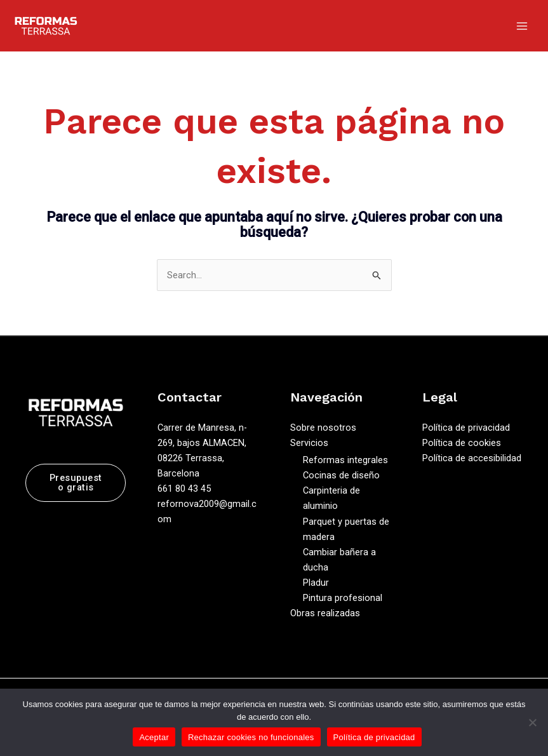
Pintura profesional (343, 598)
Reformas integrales (345, 460)
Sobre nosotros (323, 428)
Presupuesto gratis (76, 483)
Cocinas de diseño (341, 475)
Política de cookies (462, 443)
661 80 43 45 (184, 489)
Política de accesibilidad (472, 458)
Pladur (316, 583)
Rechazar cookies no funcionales (251, 737)
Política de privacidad (466, 428)
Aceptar (154, 737)
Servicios (309, 443)
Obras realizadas (325, 613)
